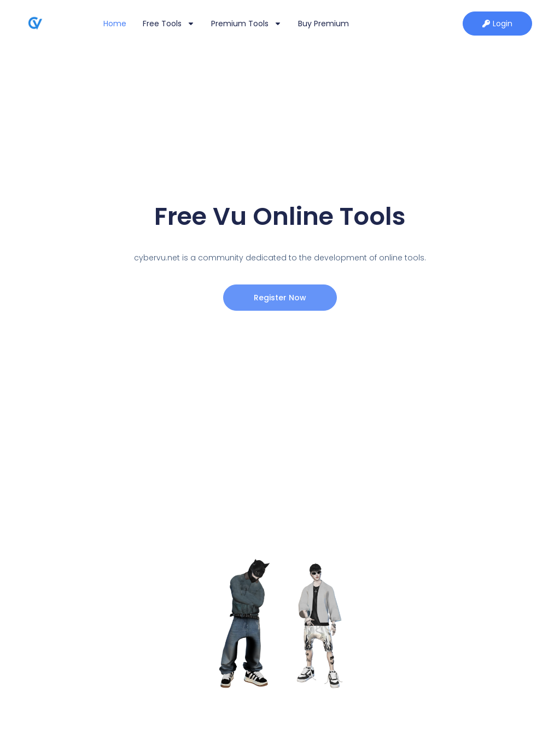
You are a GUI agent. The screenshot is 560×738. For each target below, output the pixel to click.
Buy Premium (323, 24)
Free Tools (169, 24)
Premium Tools (246, 24)
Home (115, 24)
